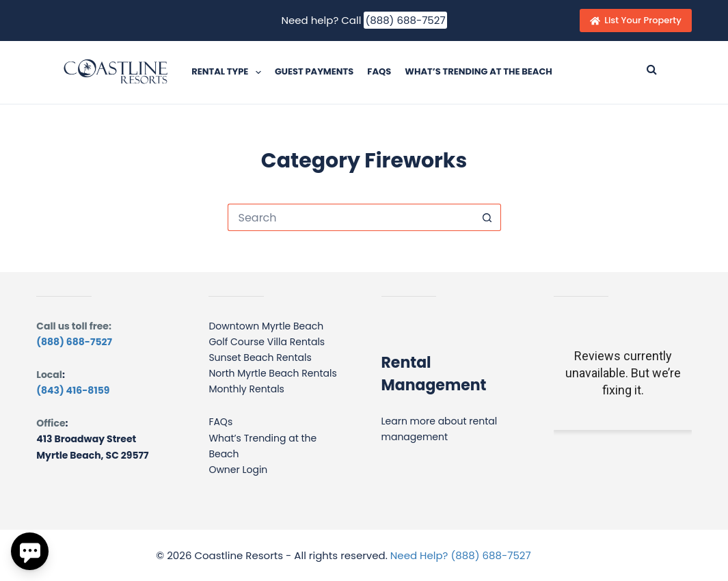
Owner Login (238, 470)
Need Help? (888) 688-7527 (461, 555)
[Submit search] (652, 69)
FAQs (379, 71)
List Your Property (636, 20)
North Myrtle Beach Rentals (272, 373)
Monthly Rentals (246, 389)
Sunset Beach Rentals (260, 357)
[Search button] (487, 217)
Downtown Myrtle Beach (266, 326)
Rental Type (229, 72)
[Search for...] (351, 217)
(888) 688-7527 (405, 20)
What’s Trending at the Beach (478, 71)
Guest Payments (314, 71)
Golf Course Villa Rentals (267, 342)
